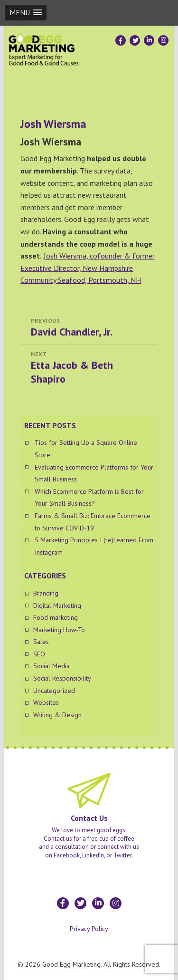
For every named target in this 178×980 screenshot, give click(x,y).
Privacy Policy (89, 929)
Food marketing (56, 617)
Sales (41, 642)
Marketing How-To (59, 630)
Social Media (52, 666)
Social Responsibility (62, 678)
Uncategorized (54, 691)
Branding (46, 593)
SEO (39, 654)
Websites (46, 702)
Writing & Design (57, 715)
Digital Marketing (57, 605)
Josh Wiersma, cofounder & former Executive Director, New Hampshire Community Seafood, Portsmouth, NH (88, 268)
